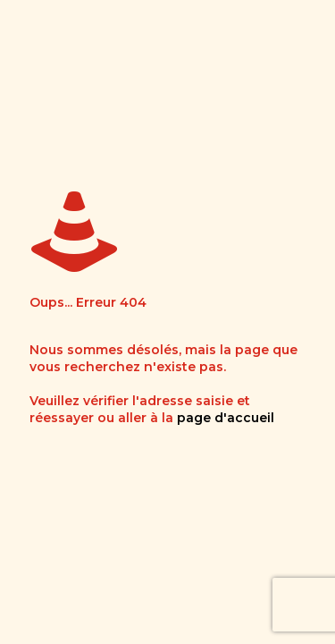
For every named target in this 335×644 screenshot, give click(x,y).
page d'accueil (226, 418)
